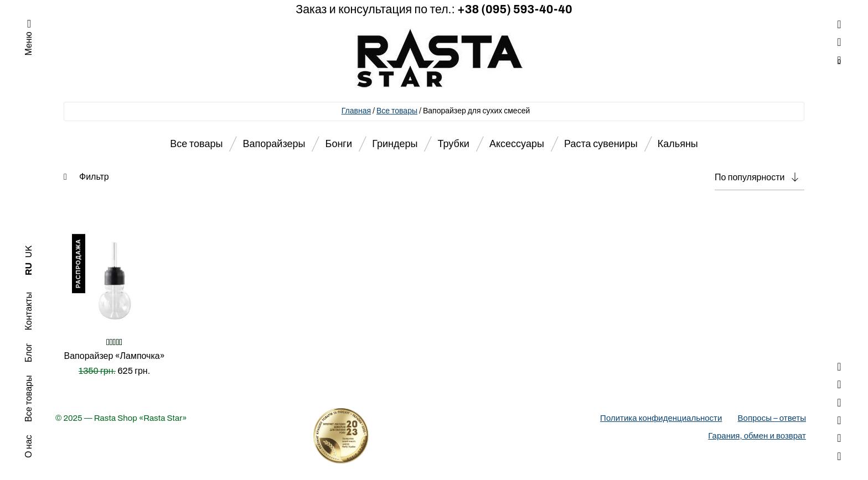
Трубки (454, 144)
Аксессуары (517, 144)
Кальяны (678, 144)
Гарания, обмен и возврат (757, 436)
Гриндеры (395, 144)
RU (29, 269)
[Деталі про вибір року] (434, 436)
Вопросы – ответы (772, 418)
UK (29, 252)
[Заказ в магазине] (759, 178)
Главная (356, 111)
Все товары (397, 111)
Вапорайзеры (274, 144)
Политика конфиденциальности (661, 418)
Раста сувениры (601, 144)
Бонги (339, 144)
